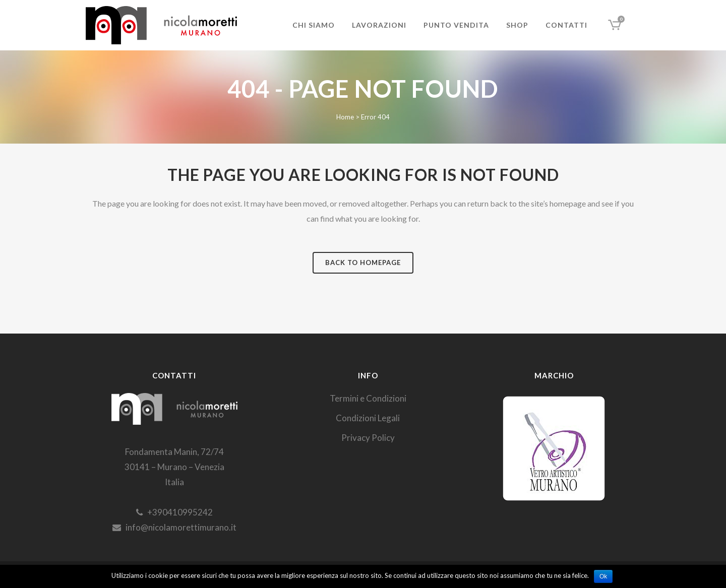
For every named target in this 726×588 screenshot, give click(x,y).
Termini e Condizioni (368, 398)
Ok (603, 576)
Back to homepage (363, 263)
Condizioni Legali (368, 418)
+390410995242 (174, 512)
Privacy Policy (368, 438)
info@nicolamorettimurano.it (174, 527)
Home (345, 117)
